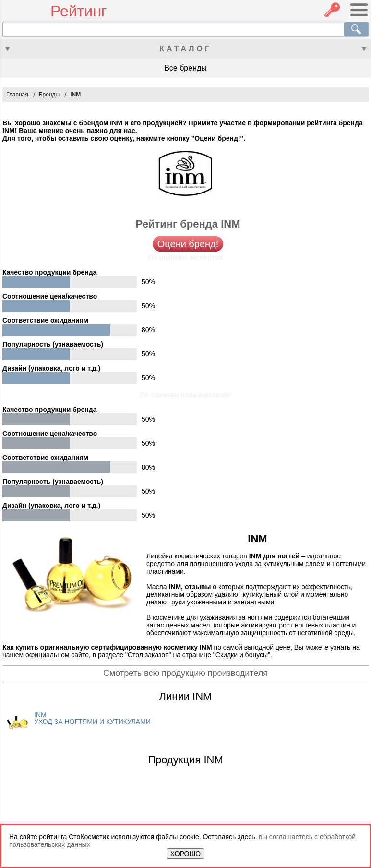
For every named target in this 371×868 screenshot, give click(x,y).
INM (75, 95)
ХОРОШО (185, 854)
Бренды (49, 95)
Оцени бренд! (188, 244)
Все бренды (185, 68)
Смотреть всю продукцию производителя (185, 673)
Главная (17, 95)
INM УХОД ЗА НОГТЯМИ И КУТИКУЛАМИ (92, 718)
